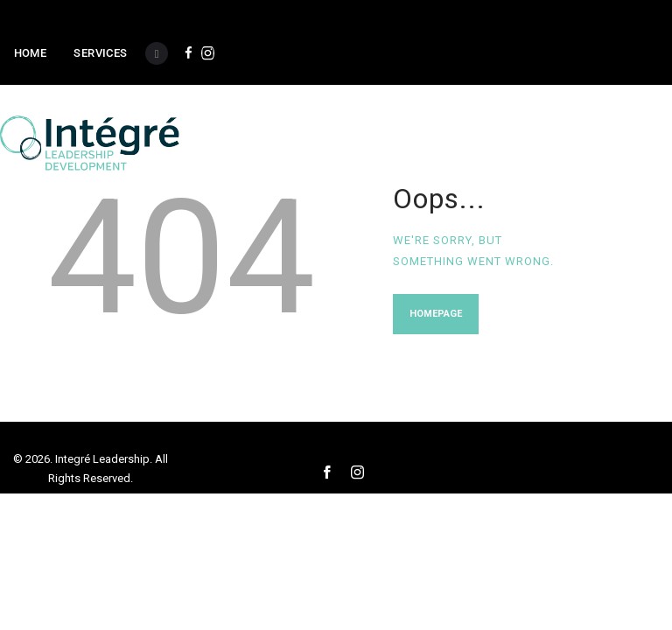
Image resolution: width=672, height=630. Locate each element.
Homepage (436, 314)
